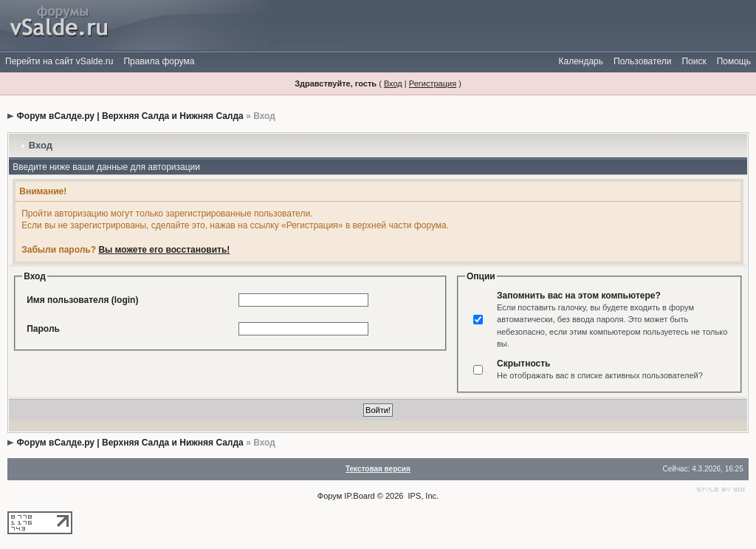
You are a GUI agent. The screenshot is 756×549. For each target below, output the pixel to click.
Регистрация (433, 83)
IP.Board (359, 496)
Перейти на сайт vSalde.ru (59, 61)
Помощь (734, 61)
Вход (393, 83)
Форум (330, 496)
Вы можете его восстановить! (164, 250)
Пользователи (642, 61)
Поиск (694, 61)
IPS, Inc (423, 496)
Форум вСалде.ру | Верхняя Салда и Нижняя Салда (130, 116)
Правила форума (159, 61)
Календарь (581, 61)
